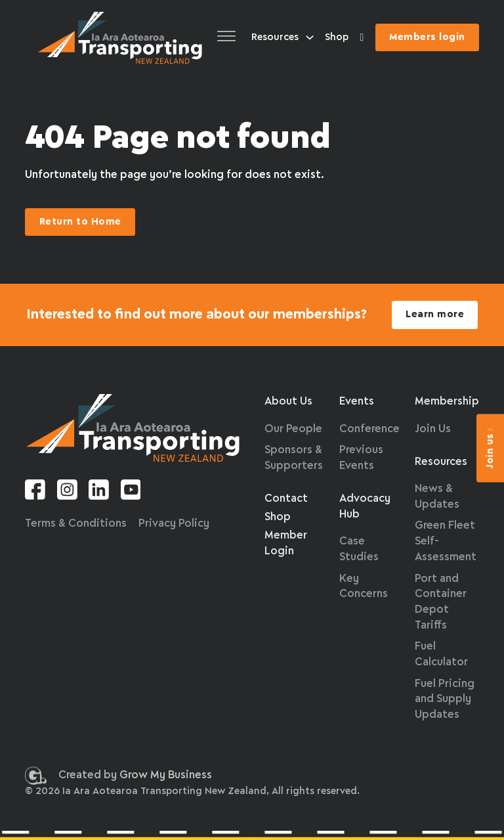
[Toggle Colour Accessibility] (362, 37)
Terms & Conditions (76, 524)
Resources (275, 37)
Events (357, 402)
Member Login (286, 543)
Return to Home (80, 222)
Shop (337, 37)
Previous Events (361, 458)
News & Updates (437, 497)
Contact (286, 499)
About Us (288, 402)
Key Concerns (364, 587)
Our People (293, 429)
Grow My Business (166, 778)
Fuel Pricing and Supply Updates (445, 700)
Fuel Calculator (441, 654)
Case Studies (359, 549)
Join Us (433, 429)
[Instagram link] (67, 492)
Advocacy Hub (365, 507)
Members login (427, 37)
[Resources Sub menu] (310, 37)
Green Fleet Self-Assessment (446, 542)
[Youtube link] (131, 492)
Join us (490, 448)
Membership (447, 402)
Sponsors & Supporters (294, 458)
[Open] (226, 37)
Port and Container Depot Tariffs (441, 602)
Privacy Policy (174, 524)
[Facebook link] (35, 492)
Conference (369, 429)
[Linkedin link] (99, 492)
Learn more (435, 315)
